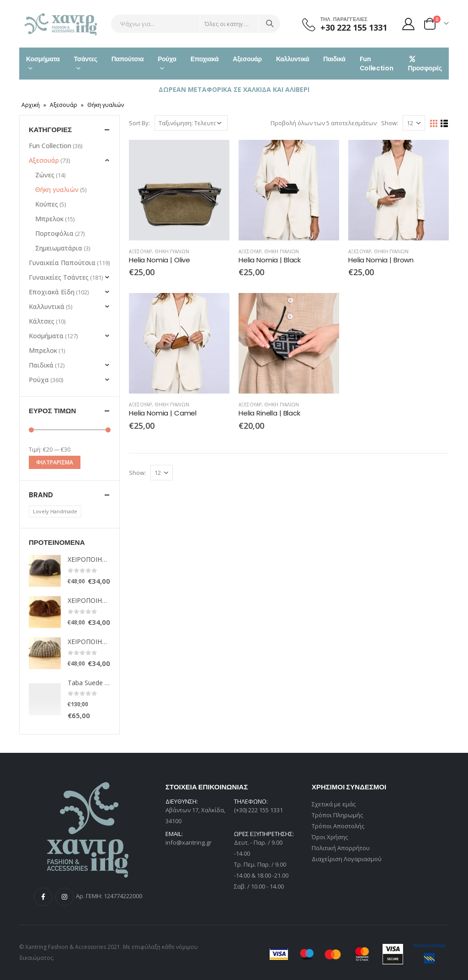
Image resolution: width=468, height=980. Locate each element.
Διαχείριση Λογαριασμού (347, 859)
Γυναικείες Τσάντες (59, 277)
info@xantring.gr (189, 842)
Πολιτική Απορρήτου (341, 848)
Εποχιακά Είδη (52, 292)
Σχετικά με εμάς (334, 804)
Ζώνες (45, 175)
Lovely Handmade (55, 511)
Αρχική (31, 105)
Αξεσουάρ (247, 59)
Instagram (64, 897)
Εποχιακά (205, 59)
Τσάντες (86, 59)
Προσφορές (425, 64)
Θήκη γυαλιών (172, 251)
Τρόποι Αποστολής (338, 826)
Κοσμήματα (43, 59)
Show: (390, 123)
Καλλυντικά (292, 59)
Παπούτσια (128, 59)
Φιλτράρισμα (55, 462)
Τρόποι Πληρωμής (337, 815)
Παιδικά (334, 59)
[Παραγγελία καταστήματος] (191, 123)
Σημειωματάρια (59, 248)
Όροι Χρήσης (330, 837)
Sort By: (139, 123)
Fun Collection (377, 64)
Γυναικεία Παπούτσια (62, 263)
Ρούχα (167, 59)
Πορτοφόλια (54, 233)
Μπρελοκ (49, 219)
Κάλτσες (42, 321)
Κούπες (47, 204)
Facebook (43, 897)
